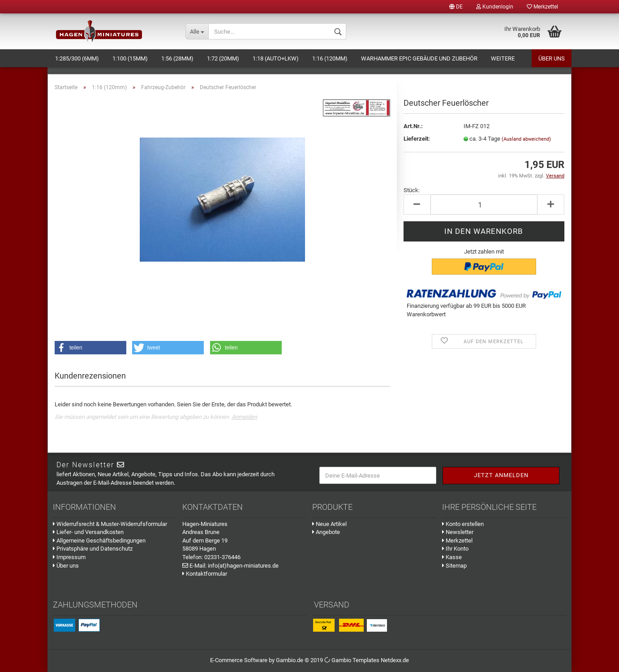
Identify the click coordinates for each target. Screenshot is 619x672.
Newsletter (458, 532)
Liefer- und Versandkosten (88, 532)
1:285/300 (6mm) (77, 58)
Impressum (69, 557)
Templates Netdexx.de (381, 660)
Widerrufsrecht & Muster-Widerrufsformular (110, 524)
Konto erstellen (463, 524)
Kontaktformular (205, 574)
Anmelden (244, 417)
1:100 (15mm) (130, 58)
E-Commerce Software (239, 660)
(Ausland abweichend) (526, 139)
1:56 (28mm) (177, 58)
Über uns (552, 58)
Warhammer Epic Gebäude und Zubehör (419, 58)
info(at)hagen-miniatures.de (243, 566)
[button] (90, 348)
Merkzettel (542, 7)
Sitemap (454, 566)
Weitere (503, 58)
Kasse (452, 557)
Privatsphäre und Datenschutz (93, 549)
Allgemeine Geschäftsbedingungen (99, 541)
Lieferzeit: (417, 139)
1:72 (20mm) (223, 58)
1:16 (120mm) (330, 58)
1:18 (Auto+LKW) (276, 58)
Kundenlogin (495, 7)
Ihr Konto (455, 549)
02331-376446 (222, 557)
